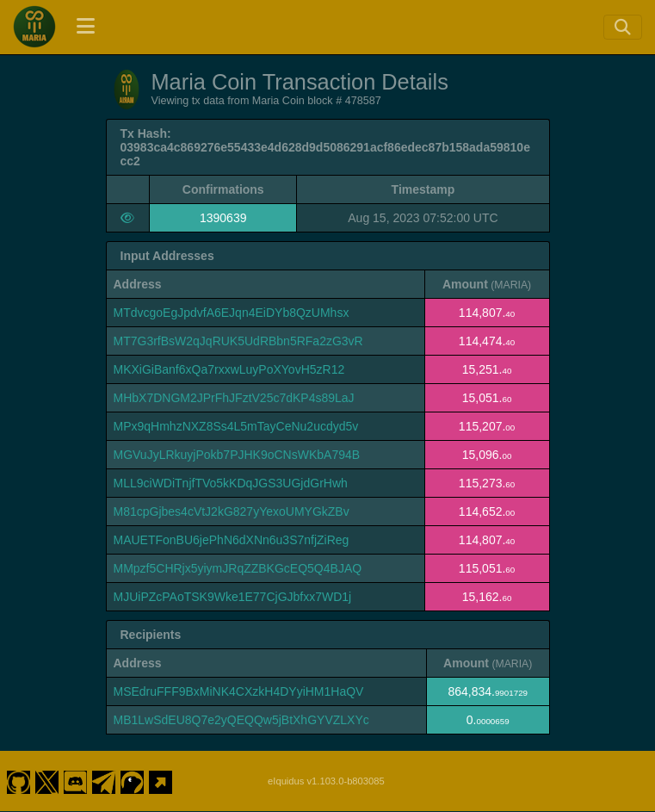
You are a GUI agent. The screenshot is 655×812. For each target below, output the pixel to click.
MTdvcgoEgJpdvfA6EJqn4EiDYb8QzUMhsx (232, 313)
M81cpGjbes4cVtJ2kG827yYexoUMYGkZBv (232, 511)
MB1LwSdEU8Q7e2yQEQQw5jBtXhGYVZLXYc (241, 720)
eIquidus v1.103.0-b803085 (326, 781)
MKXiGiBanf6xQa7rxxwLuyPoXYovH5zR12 (229, 369)
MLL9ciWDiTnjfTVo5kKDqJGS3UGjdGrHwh (231, 483)
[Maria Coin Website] (161, 781)
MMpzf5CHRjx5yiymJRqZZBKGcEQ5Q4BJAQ (238, 568)
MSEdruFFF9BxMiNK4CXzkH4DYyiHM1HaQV (239, 691)
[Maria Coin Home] (34, 27)
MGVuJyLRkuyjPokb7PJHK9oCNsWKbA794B (237, 455)
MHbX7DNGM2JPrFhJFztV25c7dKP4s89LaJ (234, 398)
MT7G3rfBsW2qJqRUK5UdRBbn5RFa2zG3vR (238, 341)
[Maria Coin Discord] (76, 781)
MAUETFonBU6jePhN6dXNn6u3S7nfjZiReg (232, 540)
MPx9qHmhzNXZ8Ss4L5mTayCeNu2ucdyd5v (236, 426)
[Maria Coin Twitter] (46, 781)
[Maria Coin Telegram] (104, 781)
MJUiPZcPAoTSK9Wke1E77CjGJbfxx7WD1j (233, 597)
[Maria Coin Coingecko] (133, 781)
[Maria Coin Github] (18, 781)
